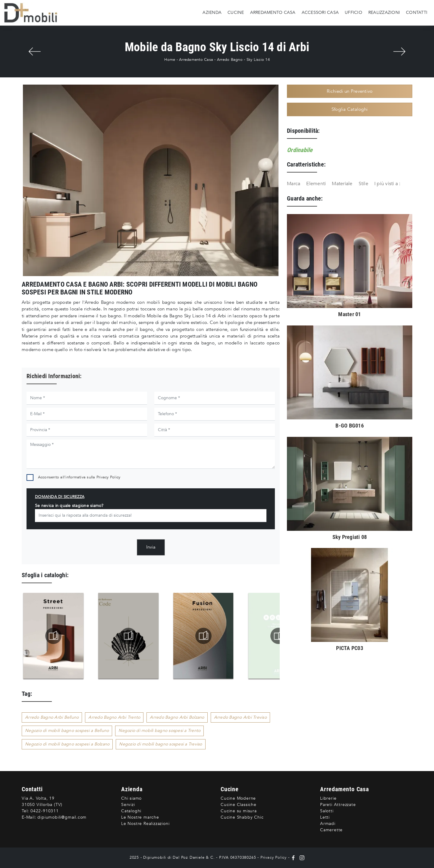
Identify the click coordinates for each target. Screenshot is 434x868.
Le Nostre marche (140, 817)
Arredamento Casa (273, 12)
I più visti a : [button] (387, 184)
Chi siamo (131, 798)
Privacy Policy (108, 477)
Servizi (128, 805)
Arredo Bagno (230, 60)
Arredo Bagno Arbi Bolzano (177, 717)
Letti (325, 817)
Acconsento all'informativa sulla (79, 477)
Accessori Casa (320, 12)
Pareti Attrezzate (338, 805)
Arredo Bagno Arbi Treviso (240, 717)
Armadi (328, 824)
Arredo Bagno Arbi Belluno (52, 717)
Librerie (328, 798)
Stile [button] (363, 184)
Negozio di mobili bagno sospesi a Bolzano (67, 744)
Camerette (331, 830)
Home (170, 60)
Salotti (327, 811)
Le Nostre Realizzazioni (145, 824)
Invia (151, 547)
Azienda (212, 12)
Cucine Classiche (239, 805)
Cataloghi (131, 811)
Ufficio (354, 12)
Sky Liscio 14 (258, 60)
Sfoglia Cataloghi (350, 109)
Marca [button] (294, 184)
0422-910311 (45, 811)
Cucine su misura (239, 811)
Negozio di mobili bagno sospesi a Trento (159, 731)
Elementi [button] (316, 184)
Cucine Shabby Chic (242, 817)
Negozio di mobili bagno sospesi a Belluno (67, 731)
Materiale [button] (342, 184)
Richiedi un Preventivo (350, 91)
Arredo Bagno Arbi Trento (114, 717)
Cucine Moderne (238, 798)
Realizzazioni (384, 12)
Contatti (417, 12)
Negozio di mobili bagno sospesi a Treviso (160, 744)
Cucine (236, 12)
